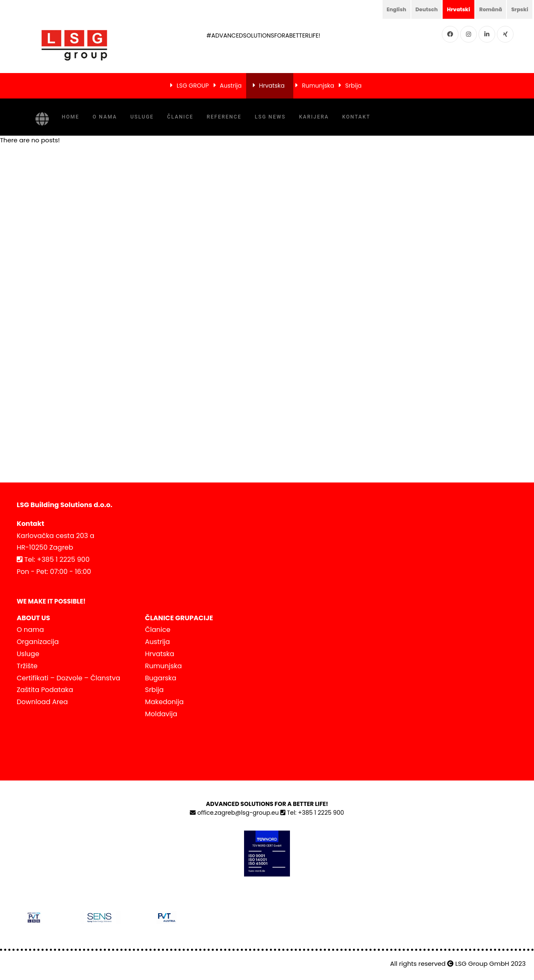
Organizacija (38, 642)
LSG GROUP (193, 86)
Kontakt (356, 117)
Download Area (42, 702)
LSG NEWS (270, 117)
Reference (224, 117)
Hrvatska (272, 86)
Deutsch (417, 9)
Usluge (142, 117)
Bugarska (161, 678)
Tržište (27, 666)
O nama (105, 117)
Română (487, 9)
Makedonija (165, 702)
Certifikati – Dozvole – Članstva (68, 678)
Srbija (354, 86)
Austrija (231, 86)
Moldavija (161, 714)
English (384, 9)
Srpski (519, 9)
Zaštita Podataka (45, 690)
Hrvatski (452, 9)
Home (71, 117)
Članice (180, 117)
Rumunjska (318, 86)
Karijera (314, 117)
